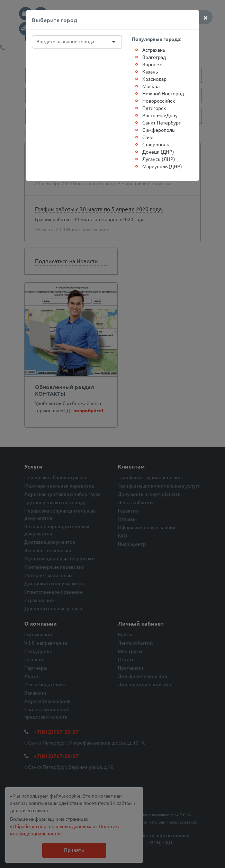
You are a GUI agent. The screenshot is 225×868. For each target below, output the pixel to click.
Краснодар (154, 79)
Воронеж (153, 64)
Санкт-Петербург (161, 122)
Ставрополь (156, 144)
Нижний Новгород (163, 93)
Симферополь (158, 130)
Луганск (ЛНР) (159, 159)
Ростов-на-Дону (160, 115)
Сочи (148, 137)
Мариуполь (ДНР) (162, 166)
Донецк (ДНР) (158, 152)
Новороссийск (159, 101)
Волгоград (154, 57)
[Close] (206, 17)
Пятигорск (154, 108)
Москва (151, 86)
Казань (150, 71)
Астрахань (154, 50)
